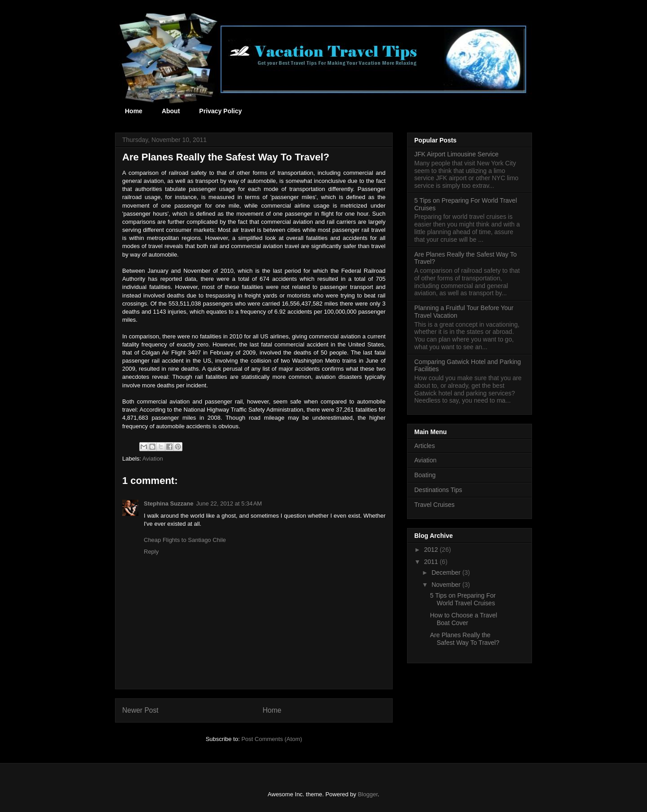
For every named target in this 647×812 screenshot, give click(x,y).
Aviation (153, 459)
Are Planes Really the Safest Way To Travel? (465, 639)
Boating (425, 475)
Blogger (368, 794)
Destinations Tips (438, 490)
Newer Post (140, 710)
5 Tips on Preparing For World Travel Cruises (463, 599)
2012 (432, 550)
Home (134, 111)
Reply (151, 552)
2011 (432, 562)
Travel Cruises (434, 505)
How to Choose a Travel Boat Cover (463, 619)
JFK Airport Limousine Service (456, 154)
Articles (425, 446)
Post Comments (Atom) (272, 739)
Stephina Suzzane (169, 504)
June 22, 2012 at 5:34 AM (229, 504)
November (447, 585)
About (171, 111)
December (447, 572)
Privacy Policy (220, 111)
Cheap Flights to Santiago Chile (185, 540)
